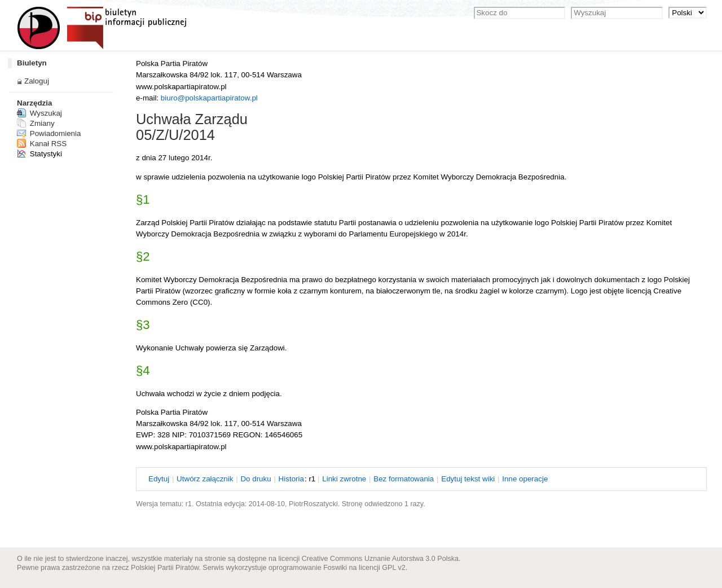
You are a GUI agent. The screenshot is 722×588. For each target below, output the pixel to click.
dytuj (159, 479)
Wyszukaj (39, 113)
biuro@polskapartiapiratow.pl (209, 98)
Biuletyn (32, 63)
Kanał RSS (42, 144)
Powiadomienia (49, 133)
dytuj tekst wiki (468, 479)
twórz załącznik (205, 479)
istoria (291, 479)
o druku (256, 479)
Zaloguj (37, 81)
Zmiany (36, 123)
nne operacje (525, 479)
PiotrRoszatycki (313, 504)
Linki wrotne (344, 479)
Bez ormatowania (404, 479)
